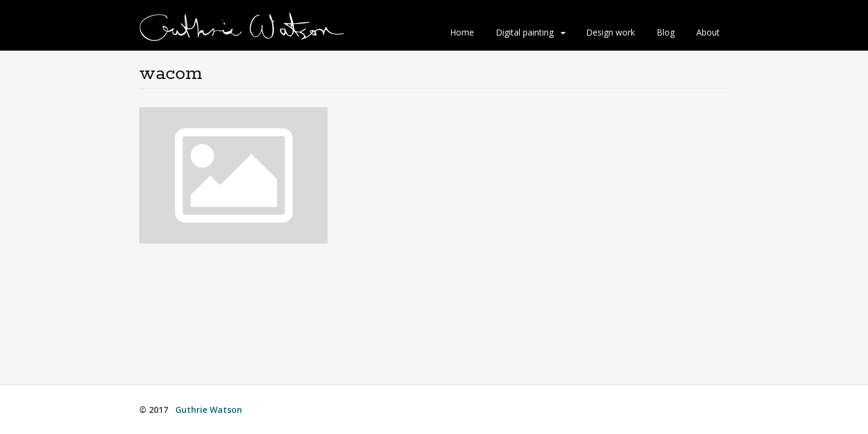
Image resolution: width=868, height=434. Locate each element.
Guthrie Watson (209, 410)
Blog (666, 32)
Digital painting (525, 32)
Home (462, 32)
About (708, 32)
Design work (610, 32)
